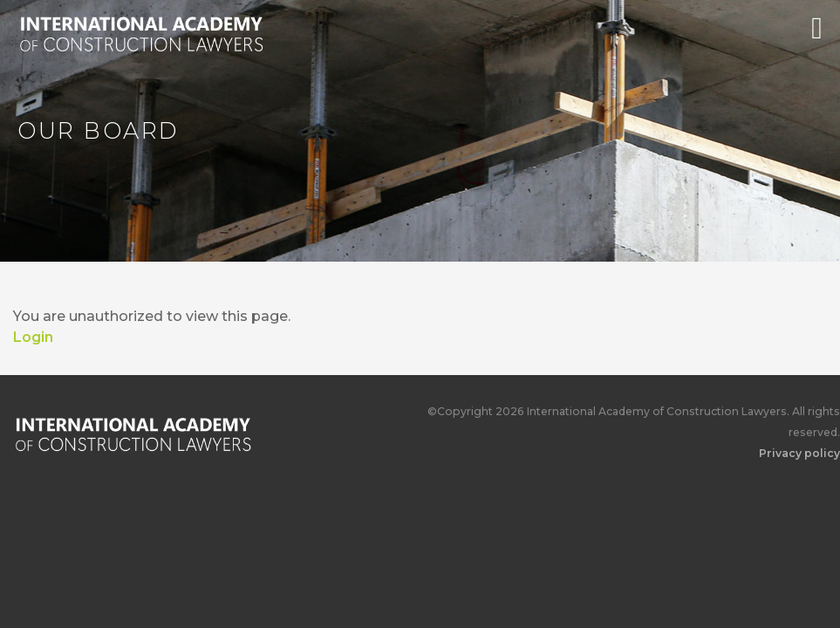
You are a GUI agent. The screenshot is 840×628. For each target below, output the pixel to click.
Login (33, 337)
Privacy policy (799, 453)
